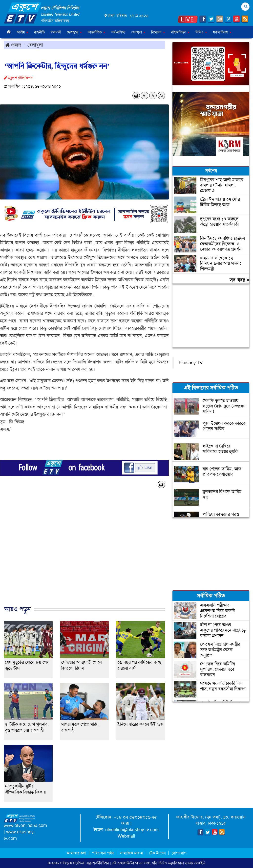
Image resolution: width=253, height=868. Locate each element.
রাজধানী (56, 32)
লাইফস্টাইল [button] (180, 32)
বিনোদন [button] (158, 32)
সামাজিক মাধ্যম (132, 853)
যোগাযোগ (179, 853)
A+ (161, 96)
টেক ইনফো (158, 853)
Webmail (126, 836)
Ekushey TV (191, 363)
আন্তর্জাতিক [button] (96, 32)
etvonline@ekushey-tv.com (132, 830)
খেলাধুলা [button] (138, 32)
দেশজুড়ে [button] (74, 32)
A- (145, 96)
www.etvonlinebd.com (25, 825)
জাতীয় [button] (22, 32)
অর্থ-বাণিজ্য (118, 32)
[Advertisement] (84, 552)
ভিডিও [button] (201, 32)
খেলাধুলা (35, 45)
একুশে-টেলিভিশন (98, 863)
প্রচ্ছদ (13, 45)
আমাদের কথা (77, 853)
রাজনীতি (39, 32)
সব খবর (240, 280)
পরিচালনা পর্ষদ (103, 853)
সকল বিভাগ (222, 32)
